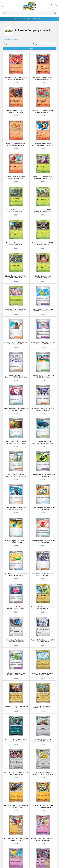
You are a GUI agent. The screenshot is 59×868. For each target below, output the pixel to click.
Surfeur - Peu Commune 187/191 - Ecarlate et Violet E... (16, 343)
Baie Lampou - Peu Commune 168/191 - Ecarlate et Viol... (16, 608)
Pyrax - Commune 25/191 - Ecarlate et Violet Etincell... (16, 111)
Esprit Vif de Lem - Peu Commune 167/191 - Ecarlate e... (43, 575)
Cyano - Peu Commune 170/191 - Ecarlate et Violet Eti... (16, 508)
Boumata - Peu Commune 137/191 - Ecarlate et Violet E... (16, 707)
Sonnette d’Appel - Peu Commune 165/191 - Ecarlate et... (43, 542)
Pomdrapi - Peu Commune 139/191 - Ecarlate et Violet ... (43, 707)
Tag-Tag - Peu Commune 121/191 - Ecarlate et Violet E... (16, 740)
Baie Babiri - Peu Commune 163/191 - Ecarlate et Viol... (16, 674)
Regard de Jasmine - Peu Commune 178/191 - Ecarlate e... (16, 475)
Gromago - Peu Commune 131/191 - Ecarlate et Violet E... (43, 773)
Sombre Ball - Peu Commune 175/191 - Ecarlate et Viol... (16, 442)
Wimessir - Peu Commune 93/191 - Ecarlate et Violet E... (43, 839)
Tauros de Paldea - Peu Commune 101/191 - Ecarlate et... (16, 806)
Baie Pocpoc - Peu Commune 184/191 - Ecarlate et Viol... (43, 310)
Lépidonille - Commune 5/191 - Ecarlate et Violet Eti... (16, 277)
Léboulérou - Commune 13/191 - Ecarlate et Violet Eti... (16, 244)
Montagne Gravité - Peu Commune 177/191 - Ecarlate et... (43, 442)
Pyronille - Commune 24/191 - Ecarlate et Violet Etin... (43, 78)
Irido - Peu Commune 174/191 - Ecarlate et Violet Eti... (43, 409)
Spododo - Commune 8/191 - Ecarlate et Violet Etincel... (43, 178)
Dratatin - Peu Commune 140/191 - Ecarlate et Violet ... (43, 608)
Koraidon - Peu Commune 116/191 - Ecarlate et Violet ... (16, 839)
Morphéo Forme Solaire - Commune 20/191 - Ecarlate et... (43, 144)
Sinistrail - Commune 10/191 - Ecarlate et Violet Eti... (16, 211)
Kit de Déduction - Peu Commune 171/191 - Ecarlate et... (43, 508)
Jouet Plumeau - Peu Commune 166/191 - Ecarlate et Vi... (16, 575)
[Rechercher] (27, 13)
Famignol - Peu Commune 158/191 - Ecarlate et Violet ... (43, 641)
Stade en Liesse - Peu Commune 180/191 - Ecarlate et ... (43, 376)
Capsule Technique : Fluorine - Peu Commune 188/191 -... (43, 343)
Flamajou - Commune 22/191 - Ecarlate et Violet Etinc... (16, 178)
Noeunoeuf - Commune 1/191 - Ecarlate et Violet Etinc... (16, 310)
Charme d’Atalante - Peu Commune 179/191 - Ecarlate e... (16, 376)
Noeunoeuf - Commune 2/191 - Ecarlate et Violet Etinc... (43, 244)
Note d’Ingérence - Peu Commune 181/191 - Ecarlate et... (16, 409)
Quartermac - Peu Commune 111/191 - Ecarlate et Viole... (43, 806)
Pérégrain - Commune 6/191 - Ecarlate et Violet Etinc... (43, 277)
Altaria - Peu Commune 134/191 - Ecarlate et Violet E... (43, 674)
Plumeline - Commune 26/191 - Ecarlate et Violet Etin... (43, 111)
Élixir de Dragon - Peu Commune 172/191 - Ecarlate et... (16, 542)
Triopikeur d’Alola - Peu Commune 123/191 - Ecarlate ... (43, 740)
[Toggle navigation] (3, 6)
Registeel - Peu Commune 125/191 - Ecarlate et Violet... (16, 773)
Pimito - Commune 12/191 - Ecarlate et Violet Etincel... (43, 211)
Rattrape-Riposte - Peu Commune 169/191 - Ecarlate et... (43, 475)
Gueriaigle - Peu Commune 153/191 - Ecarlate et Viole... (16, 641)
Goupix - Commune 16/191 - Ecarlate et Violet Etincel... (16, 144)
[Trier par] (48, 44)
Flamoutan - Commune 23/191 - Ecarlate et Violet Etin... (16, 78)
